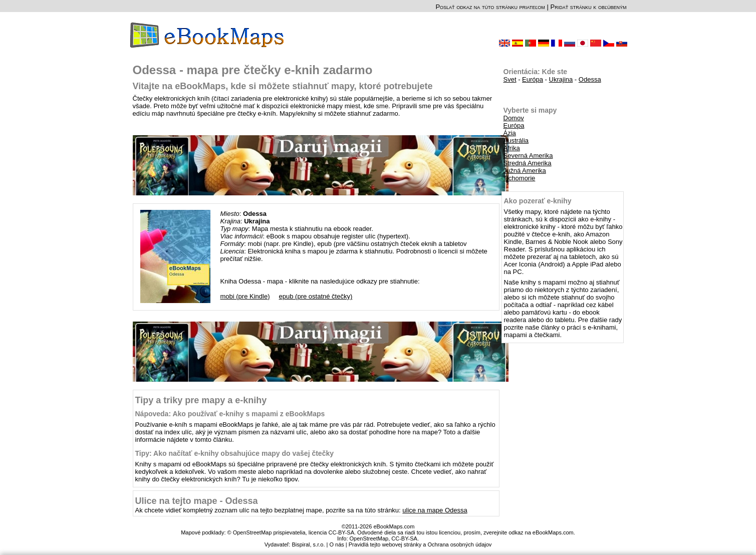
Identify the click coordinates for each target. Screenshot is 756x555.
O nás (336, 544)
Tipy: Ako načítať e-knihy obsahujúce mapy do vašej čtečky (235, 453)
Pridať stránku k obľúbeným (588, 7)
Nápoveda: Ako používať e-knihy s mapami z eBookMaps (230, 414)
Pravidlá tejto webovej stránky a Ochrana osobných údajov (420, 544)
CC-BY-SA (404, 538)
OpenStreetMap (369, 538)
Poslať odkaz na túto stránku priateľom (490, 7)
